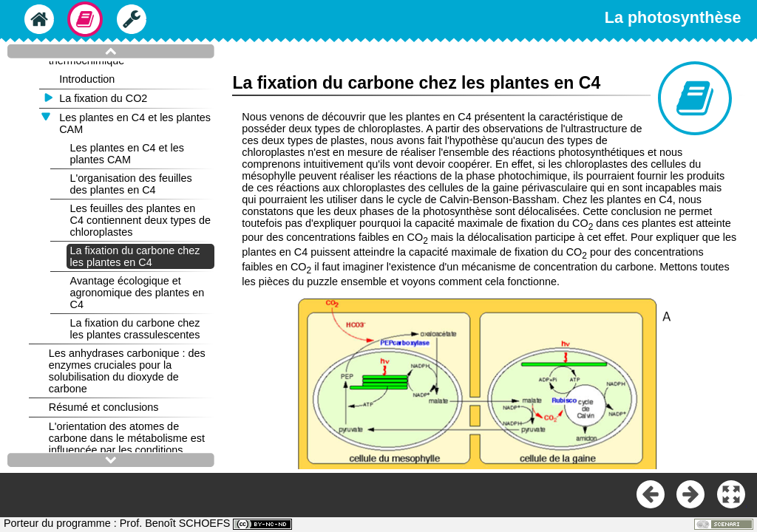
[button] (732, 495)
